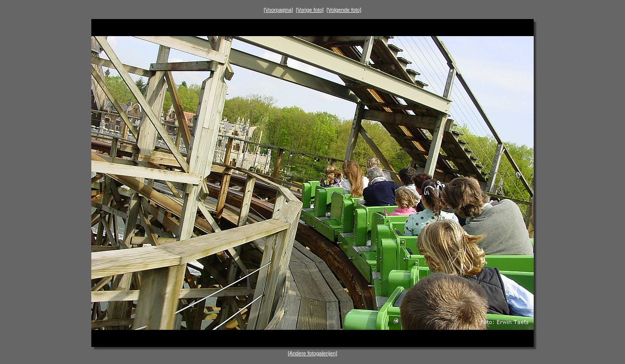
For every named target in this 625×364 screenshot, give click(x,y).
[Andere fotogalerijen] (312, 353)
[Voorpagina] (278, 10)
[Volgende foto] (344, 10)
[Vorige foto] (310, 10)
